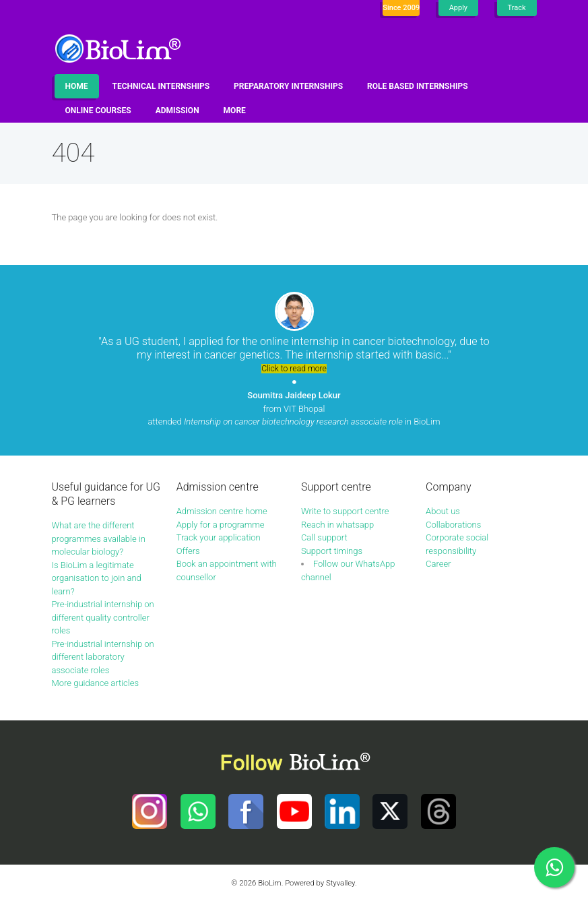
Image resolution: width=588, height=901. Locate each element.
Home (77, 86)
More (235, 111)
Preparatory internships (288, 86)
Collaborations (453, 525)
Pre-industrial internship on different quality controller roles (103, 617)
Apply (458, 8)
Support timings (332, 551)
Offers (188, 551)
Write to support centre (345, 511)
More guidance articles (96, 683)
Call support (324, 537)
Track (517, 8)
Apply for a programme (221, 525)
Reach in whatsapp (337, 525)
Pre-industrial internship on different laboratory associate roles (103, 657)
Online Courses (98, 111)
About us (443, 511)
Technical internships (161, 86)
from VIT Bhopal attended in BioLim (294, 408)
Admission (177, 111)
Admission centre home (222, 511)
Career (438, 564)
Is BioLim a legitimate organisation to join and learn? (97, 578)
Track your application (219, 537)
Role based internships (417, 86)
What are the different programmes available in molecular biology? (99, 538)
